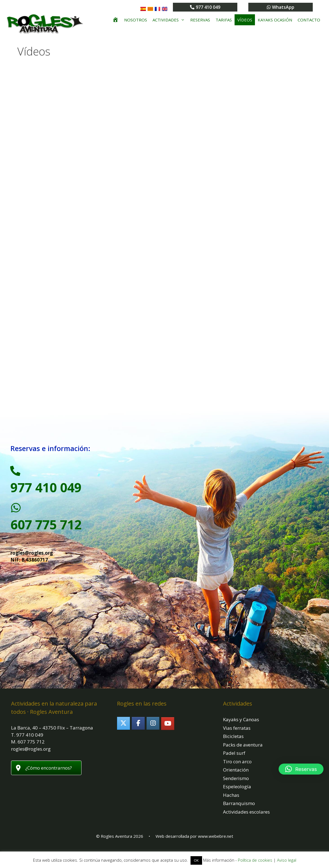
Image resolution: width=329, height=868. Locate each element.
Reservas (200, 20)
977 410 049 (46, 491)
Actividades (170, 20)
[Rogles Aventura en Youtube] (168, 730)
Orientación (236, 776)
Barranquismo (239, 810)
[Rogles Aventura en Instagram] (153, 730)
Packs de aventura (243, 751)
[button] (301, 769)
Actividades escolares (246, 818)
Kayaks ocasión (275, 20)
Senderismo (236, 785)
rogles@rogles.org (32, 559)
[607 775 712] (17, 513)
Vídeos (245, 20)
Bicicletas (233, 743)
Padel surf (234, 760)
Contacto (309, 20)
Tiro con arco (237, 768)
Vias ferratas (237, 735)
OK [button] (196, 860)
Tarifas (224, 20)
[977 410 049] (17, 473)
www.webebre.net (216, 843)
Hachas (231, 802)
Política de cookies (255, 860)
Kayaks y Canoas (241, 726)
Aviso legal (287, 860)
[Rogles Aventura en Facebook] (138, 730)
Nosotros (136, 20)
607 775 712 (46, 531)
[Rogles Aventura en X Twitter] (123, 730)
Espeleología (237, 793)
